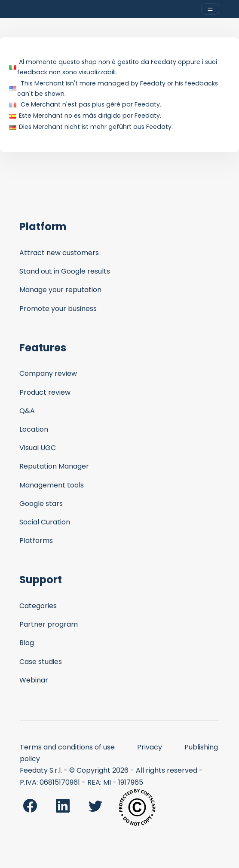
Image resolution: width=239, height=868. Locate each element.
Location (34, 429)
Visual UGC (38, 448)
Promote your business (58, 309)
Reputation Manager (54, 466)
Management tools (52, 485)
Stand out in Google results (65, 271)
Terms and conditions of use (67, 747)
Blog (27, 643)
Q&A (27, 411)
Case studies (41, 662)
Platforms (36, 541)
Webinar (34, 680)
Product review (45, 392)
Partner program (49, 624)
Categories (38, 606)
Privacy (150, 747)
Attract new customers (59, 253)
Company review (48, 373)
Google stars (41, 504)
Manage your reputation (60, 290)
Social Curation (45, 522)
